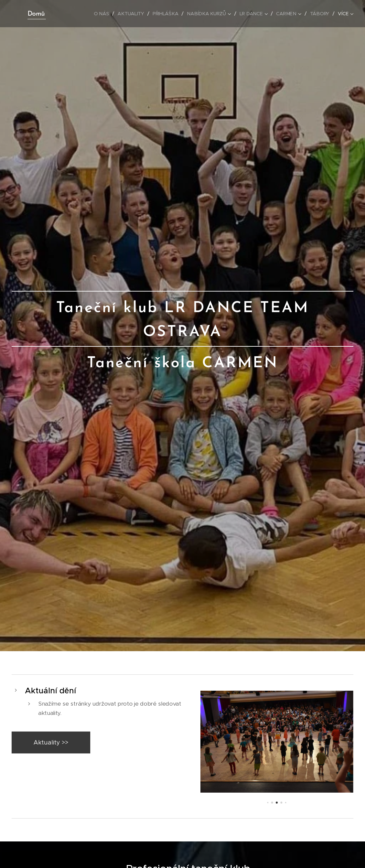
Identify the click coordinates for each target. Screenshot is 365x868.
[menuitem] (104, 14)
